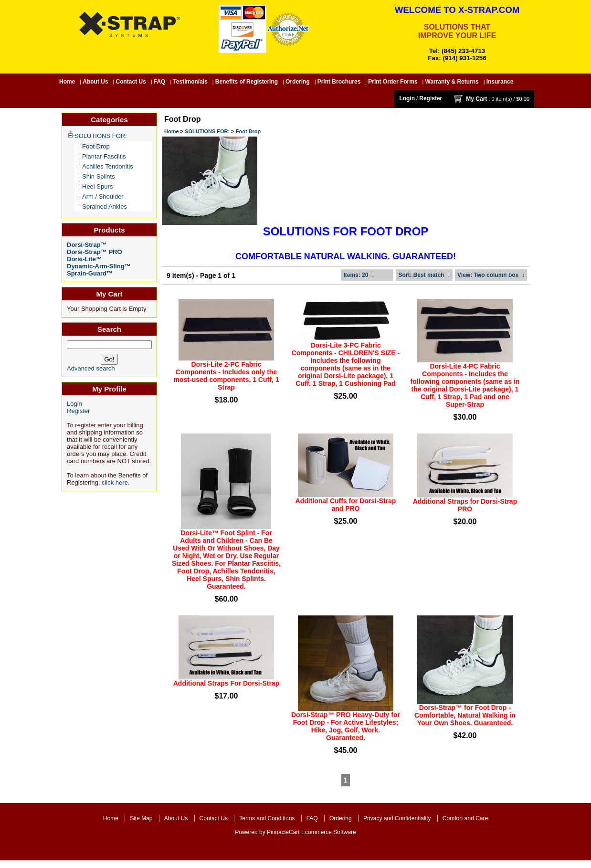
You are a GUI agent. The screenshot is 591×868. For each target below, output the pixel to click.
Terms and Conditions (267, 818)
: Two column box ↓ (491, 275)
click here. (116, 482)
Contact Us (131, 82)
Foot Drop (248, 131)
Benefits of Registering (247, 82)
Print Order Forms (393, 82)
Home (67, 82)
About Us (95, 82)
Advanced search (91, 368)
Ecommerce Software (329, 832)
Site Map (141, 818)
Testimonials (190, 82)
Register (431, 98)
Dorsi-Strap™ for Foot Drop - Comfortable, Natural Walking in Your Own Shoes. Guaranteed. (465, 715)
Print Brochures (339, 82)
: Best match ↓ (424, 275)
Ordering (298, 82)
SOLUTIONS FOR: (207, 131)
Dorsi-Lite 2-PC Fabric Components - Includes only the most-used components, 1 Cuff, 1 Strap (227, 376)
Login (407, 98)
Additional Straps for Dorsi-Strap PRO (465, 505)
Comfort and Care (465, 818)
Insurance (500, 82)
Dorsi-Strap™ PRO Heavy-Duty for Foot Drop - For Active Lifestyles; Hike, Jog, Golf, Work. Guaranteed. (346, 726)
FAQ (160, 82)
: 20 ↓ (359, 275)
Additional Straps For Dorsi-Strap (226, 683)
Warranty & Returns (452, 82)
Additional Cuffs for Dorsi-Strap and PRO (346, 505)
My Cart (476, 99)
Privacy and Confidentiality (397, 818)
